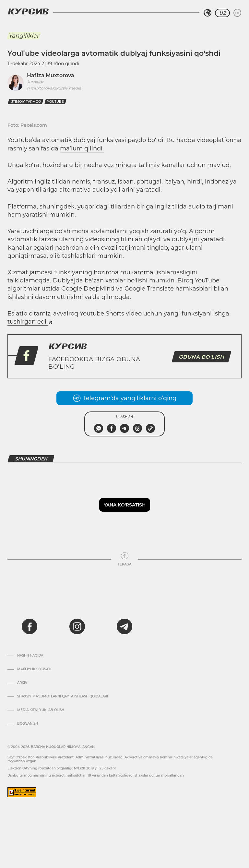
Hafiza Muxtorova (51, 75)
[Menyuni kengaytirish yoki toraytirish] (237, 13)
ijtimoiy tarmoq (26, 102)
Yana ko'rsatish (125, 505)
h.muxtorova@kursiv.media (54, 88)
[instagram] (77, 626)
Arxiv (22, 683)
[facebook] (30, 626)
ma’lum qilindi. (82, 149)
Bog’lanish (28, 724)
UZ (222, 13)
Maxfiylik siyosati (34, 669)
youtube (55, 102)
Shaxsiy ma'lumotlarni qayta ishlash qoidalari (63, 696)
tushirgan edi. (28, 322)
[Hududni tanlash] (207, 13)
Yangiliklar (24, 36)
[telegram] (124, 626)
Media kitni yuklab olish (41, 710)
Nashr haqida (30, 656)
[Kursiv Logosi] (28, 11)
